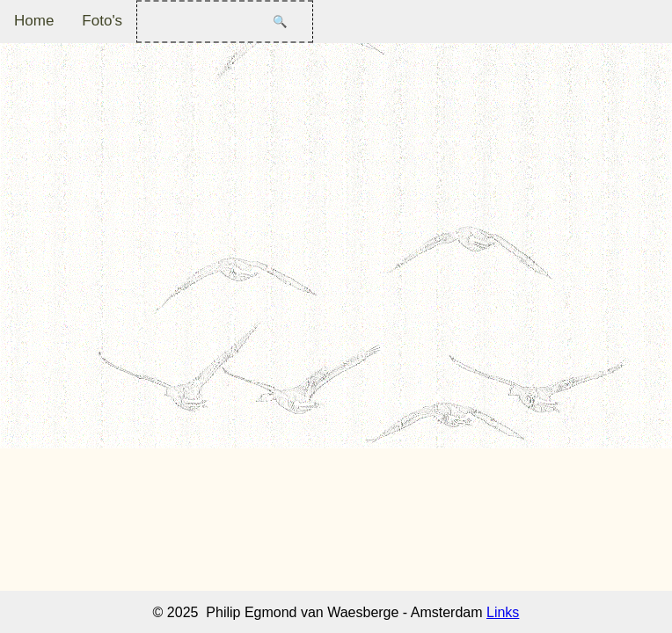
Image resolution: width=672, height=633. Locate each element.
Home (34, 21)
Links (503, 612)
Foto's (102, 21)
